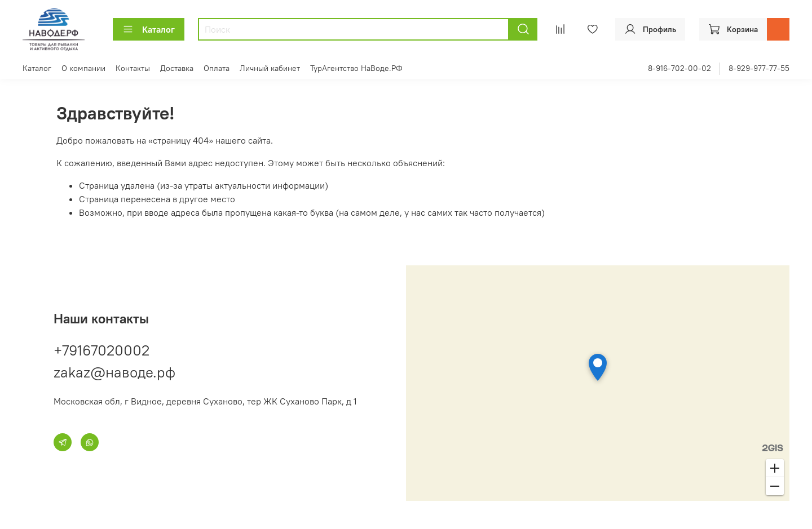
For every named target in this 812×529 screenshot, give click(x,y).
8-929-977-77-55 (759, 68)
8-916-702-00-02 (679, 68)
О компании (83, 68)
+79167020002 (101, 350)
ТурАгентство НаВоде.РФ (356, 68)
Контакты (133, 68)
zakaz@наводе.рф (114, 372)
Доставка (177, 68)
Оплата (217, 68)
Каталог (149, 29)
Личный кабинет (270, 68)
